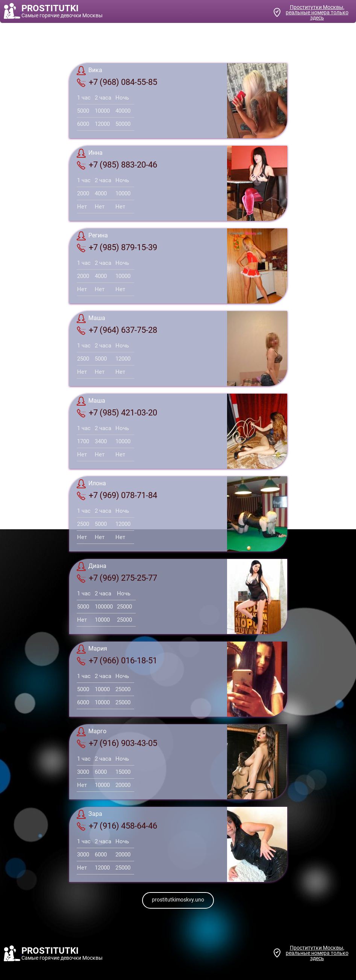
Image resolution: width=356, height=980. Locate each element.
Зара (89, 814)
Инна (90, 153)
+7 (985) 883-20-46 (117, 165)
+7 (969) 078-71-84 (117, 495)
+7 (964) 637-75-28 (117, 330)
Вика (89, 71)
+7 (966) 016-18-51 (117, 661)
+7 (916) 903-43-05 (117, 743)
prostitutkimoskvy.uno (178, 900)
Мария (92, 649)
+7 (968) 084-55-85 (117, 82)
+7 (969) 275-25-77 (117, 578)
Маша (91, 319)
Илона (91, 484)
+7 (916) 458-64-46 (117, 826)
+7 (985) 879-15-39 (117, 248)
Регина (92, 236)
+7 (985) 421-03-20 (117, 413)
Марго (92, 732)
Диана (92, 566)
